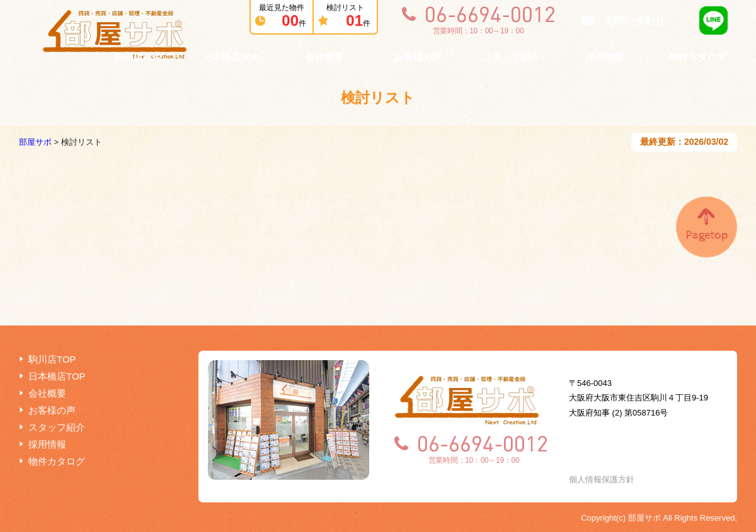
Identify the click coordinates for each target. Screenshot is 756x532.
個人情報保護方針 (602, 479)
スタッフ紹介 (511, 57)
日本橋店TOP (232, 57)
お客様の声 (418, 57)
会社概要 (324, 57)
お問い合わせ (635, 20)
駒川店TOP (138, 57)
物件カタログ (697, 57)
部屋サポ (35, 142)
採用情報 (604, 57)
